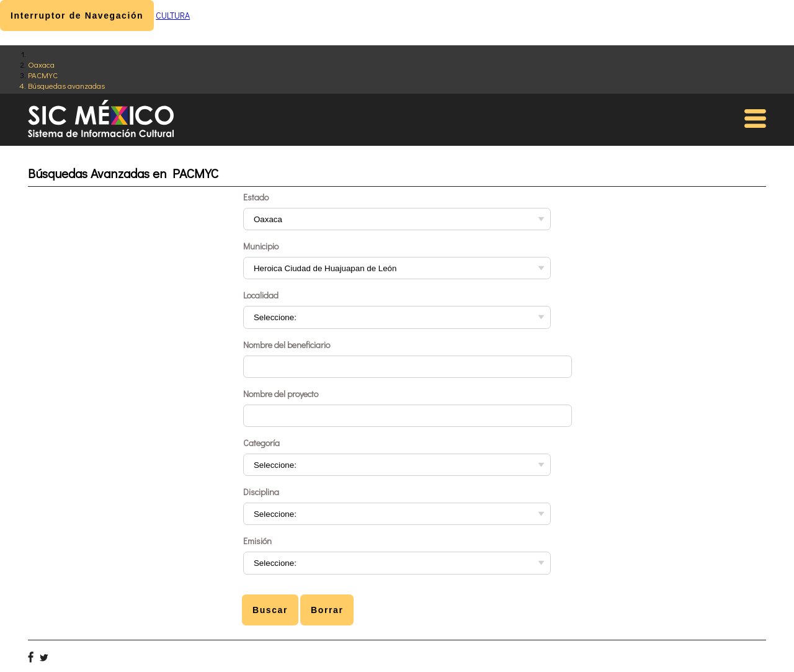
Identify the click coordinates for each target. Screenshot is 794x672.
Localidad (261, 295)
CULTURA (173, 15)
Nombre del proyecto (281, 394)
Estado (256, 197)
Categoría (261, 443)
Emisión (257, 541)
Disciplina (261, 492)
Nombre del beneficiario (287, 345)
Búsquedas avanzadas (66, 85)
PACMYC (43, 75)
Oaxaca (41, 64)
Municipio (261, 246)
